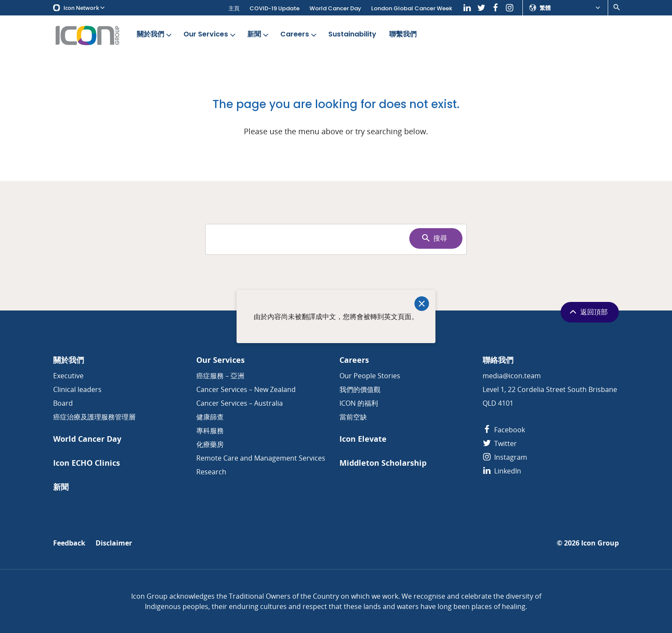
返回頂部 (588, 312)
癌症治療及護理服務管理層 (94, 417)
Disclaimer (114, 543)
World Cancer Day (335, 8)
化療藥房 (210, 444)
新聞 (259, 35)
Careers (299, 35)
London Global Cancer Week (412, 8)
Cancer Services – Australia (240, 403)
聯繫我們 (403, 35)
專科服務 (210, 431)
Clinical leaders (77, 389)
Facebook (504, 430)
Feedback (69, 543)
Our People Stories (370, 376)
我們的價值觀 (360, 389)
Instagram (505, 457)
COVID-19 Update (274, 8)
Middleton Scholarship (383, 463)
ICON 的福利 (359, 403)
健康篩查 (210, 417)
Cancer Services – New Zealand (246, 389)
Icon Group (600, 543)
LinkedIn (502, 471)
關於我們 (155, 35)
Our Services (210, 35)
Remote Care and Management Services (261, 458)
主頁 (234, 8)
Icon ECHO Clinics (87, 463)
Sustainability (352, 35)
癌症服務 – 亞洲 (220, 376)
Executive (68, 376)
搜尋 (434, 238)
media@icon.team (512, 376)
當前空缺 (353, 417)
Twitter (500, 443)
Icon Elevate (363, 439)
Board (63, 403)
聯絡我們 (498, 360)
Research (211, 472)
